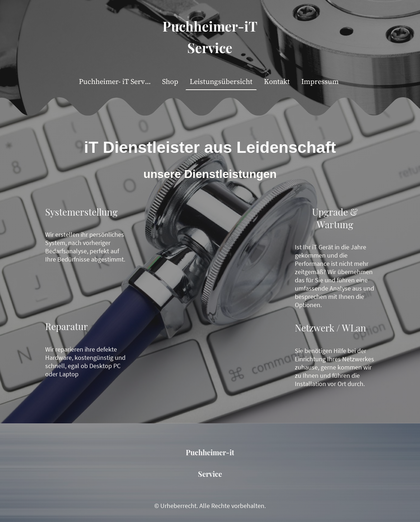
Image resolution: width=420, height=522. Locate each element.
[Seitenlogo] (210, 64)
